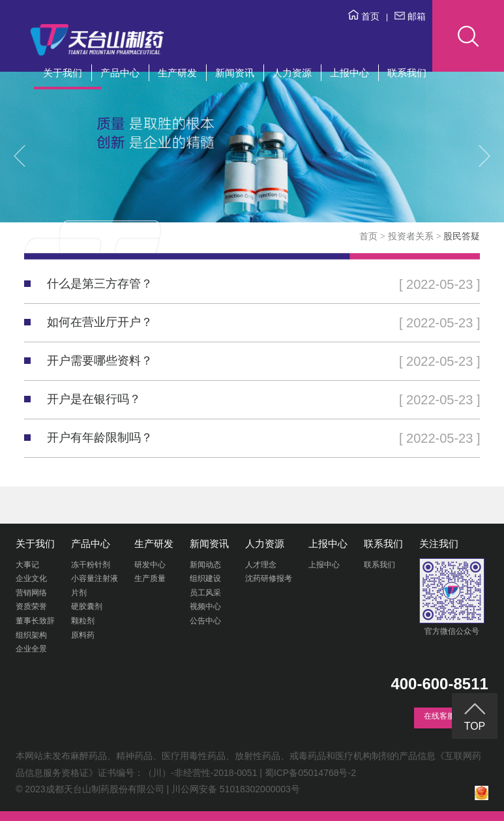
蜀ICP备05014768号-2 (310, 773)
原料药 (83, 635)
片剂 (79, 593)
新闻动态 (205, 565)
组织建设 (205, 578)
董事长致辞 (35, 621)
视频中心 (205, 606)
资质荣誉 (31, 606)
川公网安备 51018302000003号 (236, 789)
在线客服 (439, 716)
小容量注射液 (95, 578)
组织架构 (31, 635)
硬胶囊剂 (87, 606)
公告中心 (205, 621)
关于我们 (63, 73)
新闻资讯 (235, 73)
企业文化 (31, 578)
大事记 (27, 565)
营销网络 (31, 593)
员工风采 (205, 593)
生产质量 (150, 578)
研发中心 (150, 565)
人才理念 (261, 565)
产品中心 (120, 73)
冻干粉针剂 (91, 565)
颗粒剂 (83, 621)
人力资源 (292, 73)
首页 (364, 16)
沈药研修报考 (269, 578)
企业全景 (31, 649)
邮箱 (410, 16)
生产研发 (177, 73)
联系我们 (407, 73)
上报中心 (349, 73)
